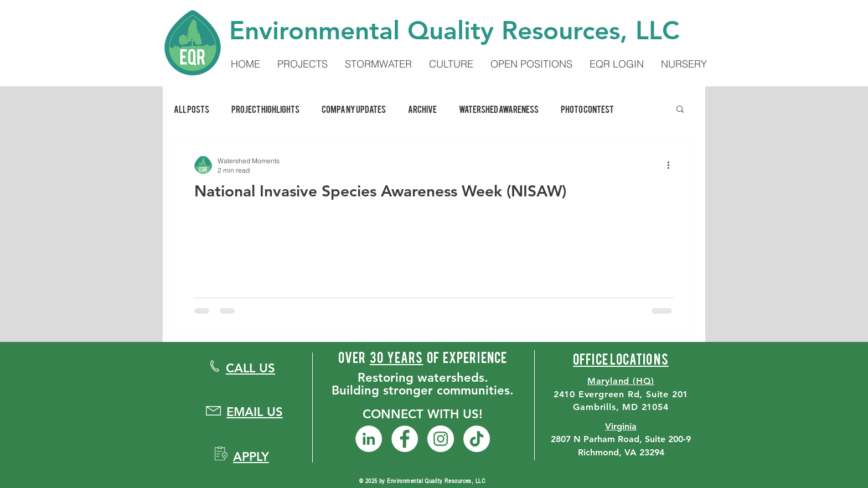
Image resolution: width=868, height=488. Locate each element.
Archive (422, 108)
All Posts (192, 108)
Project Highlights (265, 108)
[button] (680, 110)
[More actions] (672, 165)
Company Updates (354, 108)
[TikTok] (477, 439)
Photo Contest (587, 108)
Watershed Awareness (499, 108)
